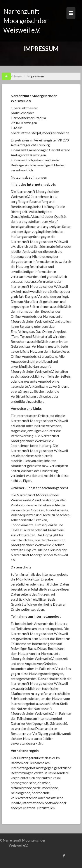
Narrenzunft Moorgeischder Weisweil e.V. (25, 21)
